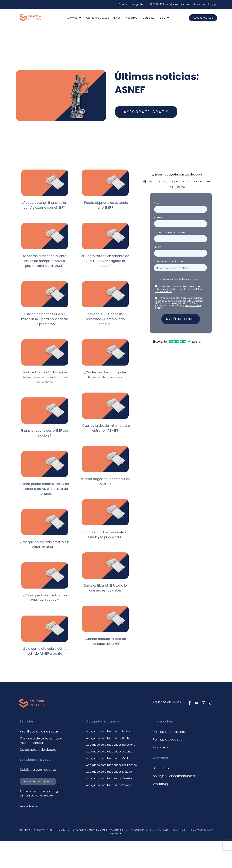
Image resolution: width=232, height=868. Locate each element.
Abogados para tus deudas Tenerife (109, 778)
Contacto (149, 18)
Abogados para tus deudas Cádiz (108, 758)
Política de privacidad (170, 732)
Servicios (74, 18)
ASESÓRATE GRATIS (181, 319)
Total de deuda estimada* (169, 261)
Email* (158, 247)
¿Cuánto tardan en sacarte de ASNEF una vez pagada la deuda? (105, 261)
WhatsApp (161, 784)
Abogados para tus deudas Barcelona (111, 745)
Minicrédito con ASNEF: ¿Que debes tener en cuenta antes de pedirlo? (45, 377)
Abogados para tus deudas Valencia (110, 785)
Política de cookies (167, 740)
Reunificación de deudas (39, 731)
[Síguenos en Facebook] (190, 703)
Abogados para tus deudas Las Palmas (111, 765)
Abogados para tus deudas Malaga (109, 772)
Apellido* (159, 217)
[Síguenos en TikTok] (211, 703)
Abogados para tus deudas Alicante (109, 752)
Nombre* (159, 203)
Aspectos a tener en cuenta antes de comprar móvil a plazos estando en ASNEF (45, 261)
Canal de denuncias (29, 806)
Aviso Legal (162, 747)
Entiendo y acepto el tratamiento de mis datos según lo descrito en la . (178, 289)
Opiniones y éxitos (98, 18)
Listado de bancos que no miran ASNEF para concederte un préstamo (45, 319)
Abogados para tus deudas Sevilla (108, 738)
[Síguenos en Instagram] (204, 703)
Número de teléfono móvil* (169, 233)
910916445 (156, 4)
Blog (164, 18)
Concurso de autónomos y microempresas (41, 741)
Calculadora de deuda (38, 750)
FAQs (117, 18)
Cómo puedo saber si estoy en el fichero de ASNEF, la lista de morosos (45, 489)
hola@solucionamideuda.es (183, 4)
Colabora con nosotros (38, 770)
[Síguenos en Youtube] (197, 703)
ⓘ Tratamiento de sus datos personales (176, 279)
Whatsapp (209, 4)
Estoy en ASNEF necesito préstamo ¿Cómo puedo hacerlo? (105, 319)
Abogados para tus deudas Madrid (109, 731)
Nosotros (132, 18)
